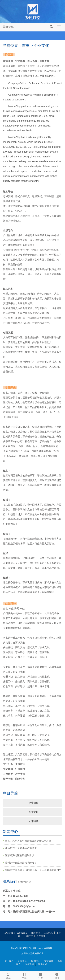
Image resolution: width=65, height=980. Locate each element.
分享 (8, 975)
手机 (24, 975)
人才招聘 (33, 821)
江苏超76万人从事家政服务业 (21, 848)
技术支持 (29, 964)
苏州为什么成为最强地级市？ (21, 863)
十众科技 (28, 936)
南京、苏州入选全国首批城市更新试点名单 (28, 841)
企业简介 (33, 803)
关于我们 (9, 961)
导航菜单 (8, 27)
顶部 (57, 975)
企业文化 (33, 812)
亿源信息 (48, 933)
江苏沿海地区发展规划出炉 (20, 855)
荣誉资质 (49, 961)
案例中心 (36, 961)
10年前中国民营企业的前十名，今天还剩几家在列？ (33, 870)
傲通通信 (36, 933)
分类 (41, 975)
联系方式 (43, 964)
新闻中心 (22, 961)
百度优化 (41, 936)
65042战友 (22, 933)
